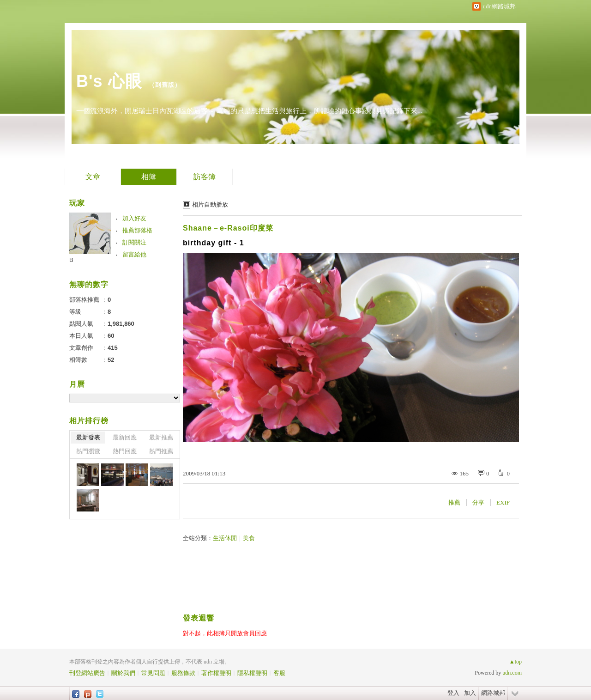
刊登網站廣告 (87, 673)
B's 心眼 (109, 81)
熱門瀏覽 (88, 451)
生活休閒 (225, 538)
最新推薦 (161, 437)
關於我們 (123, 673)
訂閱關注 (134, 242)
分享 (478, 502)
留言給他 (134, 254)
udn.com (512, 673)
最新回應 (125, 437)
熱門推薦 (161, 451)
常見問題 (153, 673)
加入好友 (134, 218)
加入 (470, 693)
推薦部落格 (137, 230)
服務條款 (183, 673)
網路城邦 (493, 693)
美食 (249, 538)
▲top (516, 662)
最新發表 (88, 437)
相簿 (149, 177)
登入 (453, 693)
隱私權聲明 (252, 673)
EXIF (503, 502)
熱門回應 (125, 451)
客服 (279, 673)
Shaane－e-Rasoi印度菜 (228, 228)
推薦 (454, 502)
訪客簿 (205, 177)
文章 (93, 177)
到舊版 (165, 85)
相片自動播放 (210, 204)
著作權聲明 (216, 673)
